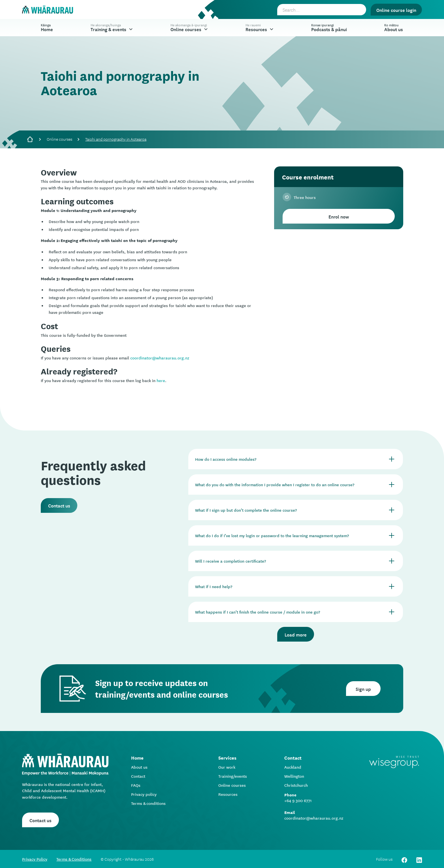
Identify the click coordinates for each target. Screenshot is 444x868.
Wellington (294, 776)
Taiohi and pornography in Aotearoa (116, 139)
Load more (296, 634)
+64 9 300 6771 (298, 800)
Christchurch (296, 785)
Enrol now (339, 216)
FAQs (136, 785)
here (161, 380)
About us (139, 767)
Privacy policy (144, 794)
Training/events (233, 776)
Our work (227, 767)
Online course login (396, 10)
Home (47, 27)
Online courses (59, 139)
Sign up (363, 689)
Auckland (293, 767)
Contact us (59, 505)
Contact (138, 776)
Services (227, 757)
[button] (112, 28)
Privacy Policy (35, 859)
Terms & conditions (148, 803)
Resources (228, 794)
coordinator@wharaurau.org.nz (160, 358)
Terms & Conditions (74, 859)
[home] (48, 10)
